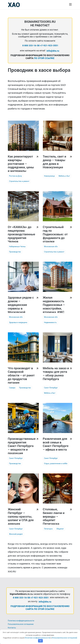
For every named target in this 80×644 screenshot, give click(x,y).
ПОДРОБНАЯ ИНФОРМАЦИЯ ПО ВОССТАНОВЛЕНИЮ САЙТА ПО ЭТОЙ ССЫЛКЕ (40, 608)
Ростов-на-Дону (16, 176)
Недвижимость (50, 322)
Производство (15, 252)
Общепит (60, 529)
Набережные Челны (17, 247)
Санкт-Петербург (51, 388)
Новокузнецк (49, 176)
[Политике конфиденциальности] (38, 638)
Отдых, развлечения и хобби (56, 464)
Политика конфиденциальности (21, 621)
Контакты (12, 628)
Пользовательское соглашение (21, 624)
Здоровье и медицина (18, 322)
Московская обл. (51, 247)
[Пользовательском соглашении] (64, 638)
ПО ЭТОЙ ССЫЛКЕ (44, 58)
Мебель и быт (64, 176)
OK (40, 641)
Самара (12, 388)
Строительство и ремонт (19, 181)
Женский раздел (16, 534)
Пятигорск (48, 529)
